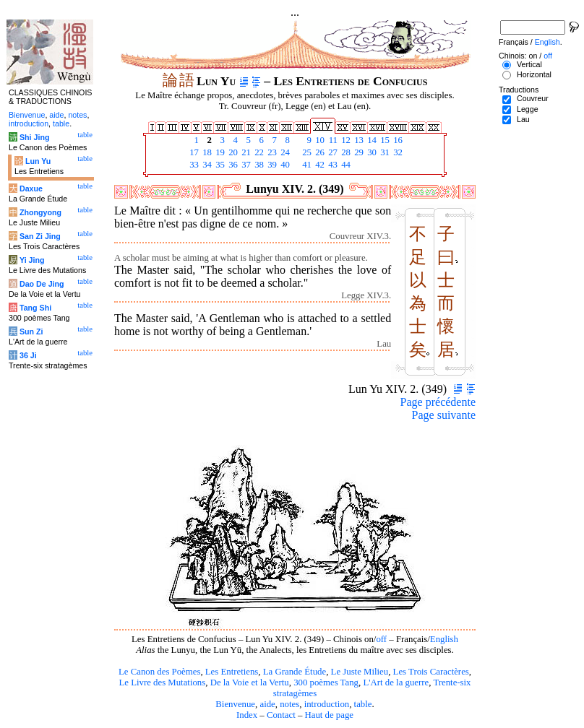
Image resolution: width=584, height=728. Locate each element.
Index (247, 715)
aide (267, 704)
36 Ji (28, 355)
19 (219, 152)
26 (319, 152)
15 (384, 140)
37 (245, 165)
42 (319, 165)
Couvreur (533, 98)
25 (306, 152)
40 (284, 165)
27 (332, 152)
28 (345, 152)
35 (219, 165)
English (444, 639)
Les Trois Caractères (431, 672)
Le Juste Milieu (360, 672)
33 (193, 165)
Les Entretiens (232, 672)
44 (345, 165)
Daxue (31, 188)
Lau (523, 119)
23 (271, 152)
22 (258, 152)
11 (332, 140)
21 (245, 152)
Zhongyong (40, 212)
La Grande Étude (295, 672)
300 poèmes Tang (326, 682)
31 (384, 152)
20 (232, 152)
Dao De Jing (42, 284)
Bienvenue (235, 704)
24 (284, 152)
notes (289, 704)
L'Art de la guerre (396, 682)
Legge (528, 109)
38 (258, 165)
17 (193, 152)
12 (345, 140)
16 (397, 140)
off (381, 639)
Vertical (529, 64)
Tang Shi (35, 308)
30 (371, 152)
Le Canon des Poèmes (159, 672)
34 (206, 165)
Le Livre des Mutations (162, 682)
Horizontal (534, 74)
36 (232, 165)
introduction (327, 704)
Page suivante (444, 415)
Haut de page (330, 715)
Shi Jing (34, 137)
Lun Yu (38, 161)
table (363, 704)
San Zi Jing (40, 236)
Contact (281, 715)
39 (271, 165)
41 (306, 165)
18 (206, 152)
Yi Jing (32, 260)
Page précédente (438, 402)
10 (319, 140)
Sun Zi (31, 331)
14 (371, 140)
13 (358, 140)
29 (358, 152)
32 (397, 152)
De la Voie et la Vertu (250, 682)
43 (332, 165)
